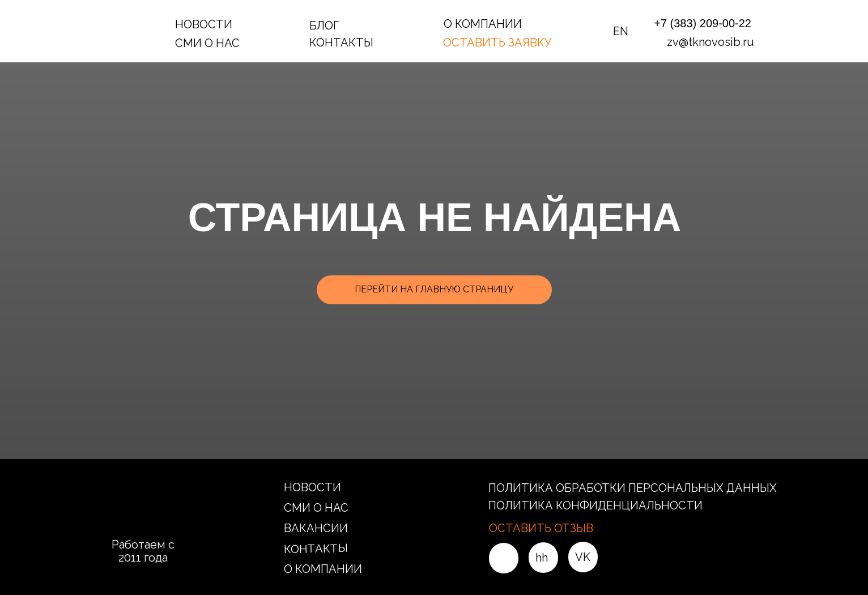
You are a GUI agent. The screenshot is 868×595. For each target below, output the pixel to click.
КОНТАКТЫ (341, 42)
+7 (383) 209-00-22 (703, 23)
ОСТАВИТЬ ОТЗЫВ (541, 528)
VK (583, 557)
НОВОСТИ (204, 24)
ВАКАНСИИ (316, 528)
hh (542, 558)
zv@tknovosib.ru (710, 42)
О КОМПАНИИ (483, 24)
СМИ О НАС (207, 43)
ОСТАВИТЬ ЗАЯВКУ (497, 42)
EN (621, 31)
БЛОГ (324, 25)
